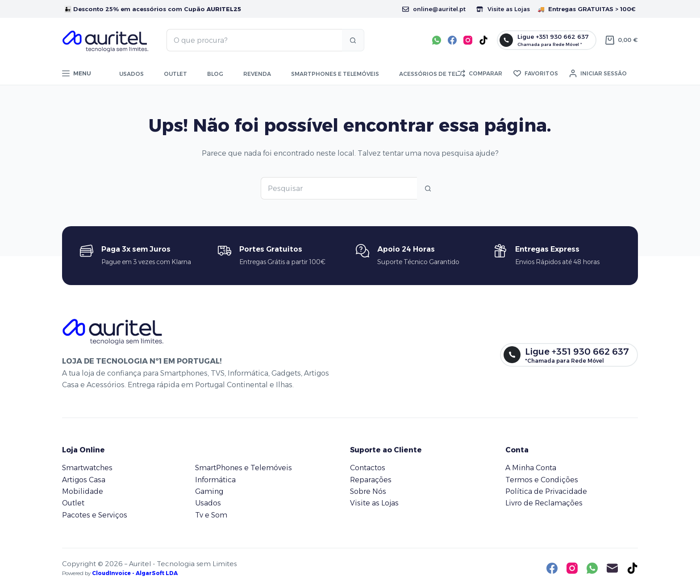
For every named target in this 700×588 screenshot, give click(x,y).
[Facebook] (452, 40)
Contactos (368, 468)
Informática (215, 480)
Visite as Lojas (503, 9)
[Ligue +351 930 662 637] (547, 40)
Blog (215, 74)
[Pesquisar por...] (254, 40)
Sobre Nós (368, 491)
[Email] (612, 568)
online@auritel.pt (434, 9)
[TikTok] (483, 40)
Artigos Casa (84, 480)
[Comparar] (480, 74)
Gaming (209, 491)
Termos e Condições (542, 480)
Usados (131, 74)
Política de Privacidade (546, 491)
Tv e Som (211, 515)
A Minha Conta (531, 468)
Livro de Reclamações (544, 503)
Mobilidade (83, 491)
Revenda (257, 74)
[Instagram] (468, 40)
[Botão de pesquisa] (353, 40)
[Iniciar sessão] (598, 74)
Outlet (175, 74)
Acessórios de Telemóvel (440, 74)
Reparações (371, 480)
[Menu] (77, 74)
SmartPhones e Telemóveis (244, 468)
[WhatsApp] (437, 40)
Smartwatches (87, 468)
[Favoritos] (536, 74)
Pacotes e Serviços (95, 515)
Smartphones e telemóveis (335, 74)
